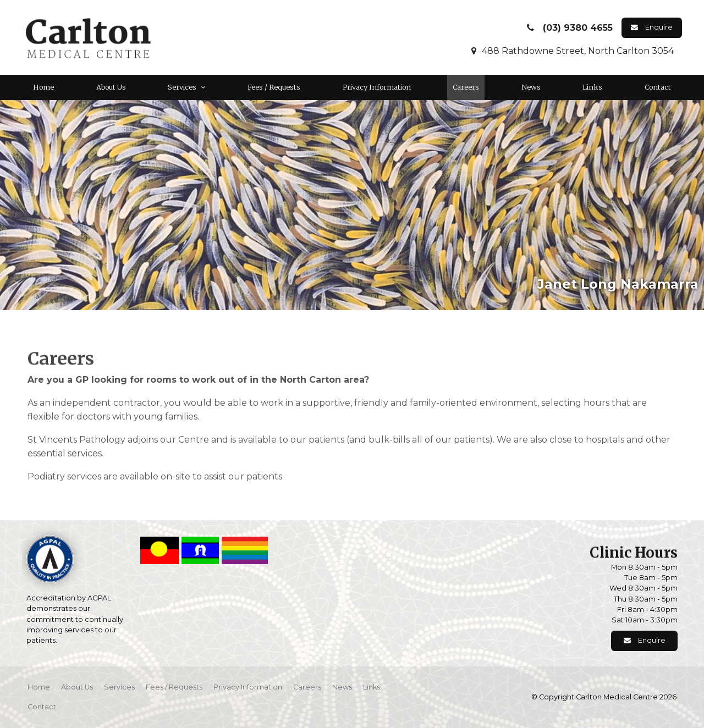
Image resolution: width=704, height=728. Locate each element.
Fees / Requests (274, 87)
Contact (658, 87)
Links (592, 87)
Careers (466, 87)
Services (182, 87)
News (531, 87)
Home (43, 87)
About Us (111, 87)
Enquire (659, 27)
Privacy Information (377, 87)
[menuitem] (39, 687)
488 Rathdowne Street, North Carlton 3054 (578, 51)
